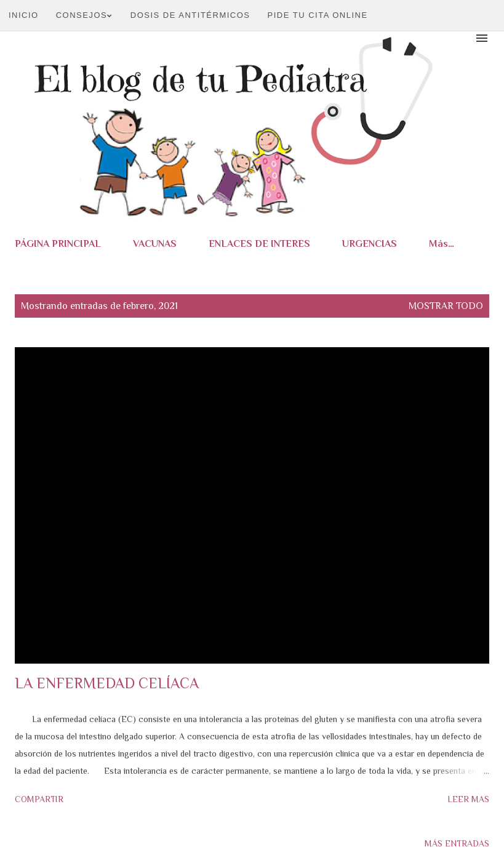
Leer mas (468, 799)
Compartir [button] (39, 799)
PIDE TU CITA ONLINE (318, 15)
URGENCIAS (370, 244)
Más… (442, 244)
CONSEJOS (85, 15)
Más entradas (457, 843)
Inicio (24, 15)
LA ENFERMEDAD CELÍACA (107, 683)
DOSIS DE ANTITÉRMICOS (190, 15)
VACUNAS (155, 244)
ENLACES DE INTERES (259, 244)
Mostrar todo (446, 306)
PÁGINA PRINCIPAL (58, 244)
